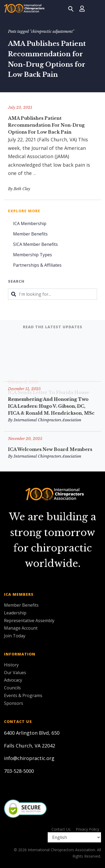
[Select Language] (74, 837)
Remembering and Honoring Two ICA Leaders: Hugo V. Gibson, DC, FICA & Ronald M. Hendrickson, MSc (51, 406)
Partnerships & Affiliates (37, 265)
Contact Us (61, 829)
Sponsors (14, 703)
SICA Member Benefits (35, 244)
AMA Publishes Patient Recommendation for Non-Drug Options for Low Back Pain (46, 125)
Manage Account (21, 628)
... (35, 173)
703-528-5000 (19, 771)
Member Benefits (30, 234)
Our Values (15, 673)
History (11, 665)
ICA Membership (30, 223)
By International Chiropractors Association (45, 420)
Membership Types (33, 255)
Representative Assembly (29, 621)
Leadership (15, 613)
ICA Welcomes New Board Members (50, 449)
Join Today (15, 636)
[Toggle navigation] (95, 9)
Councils (12, 688)
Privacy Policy (87, 829)
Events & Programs (23, 695)
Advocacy (13, 680)
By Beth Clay (19, 189)
